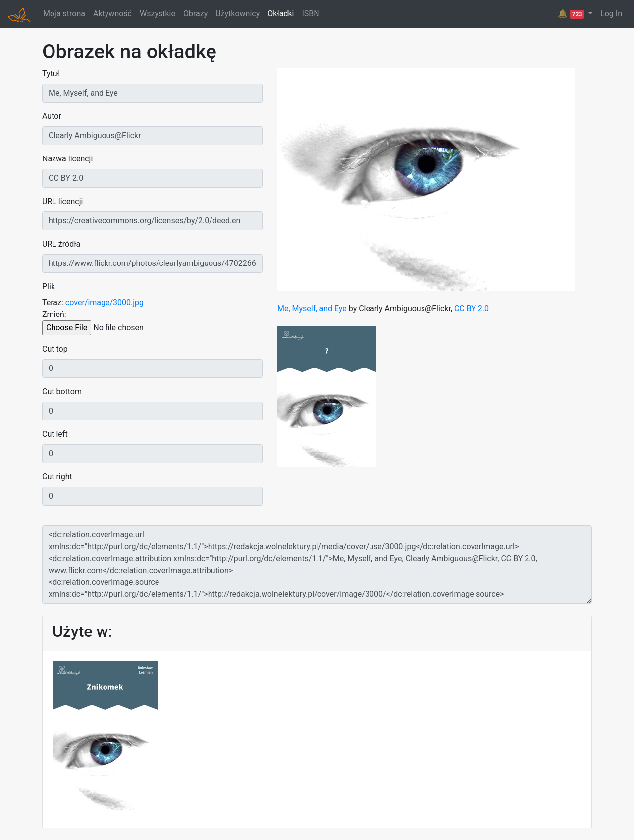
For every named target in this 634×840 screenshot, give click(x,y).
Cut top (55, 349)
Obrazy (195, 14)
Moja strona (64, 14)
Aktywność (112, 14)
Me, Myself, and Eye (312, 308)
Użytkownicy (238, 14)
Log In (611, 14)
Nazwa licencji (67, 159)
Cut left (55, 434)
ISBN (310, 14)
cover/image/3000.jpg (105, 302)
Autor (52, 116)
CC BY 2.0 (472, 308)
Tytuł (51, 74)
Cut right (57, 477)
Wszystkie (158, 14)
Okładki (281, 14)
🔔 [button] (572, 14)
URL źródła (61, 244)
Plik (49, 287)
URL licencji (62, 201)
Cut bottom (62, 392)
